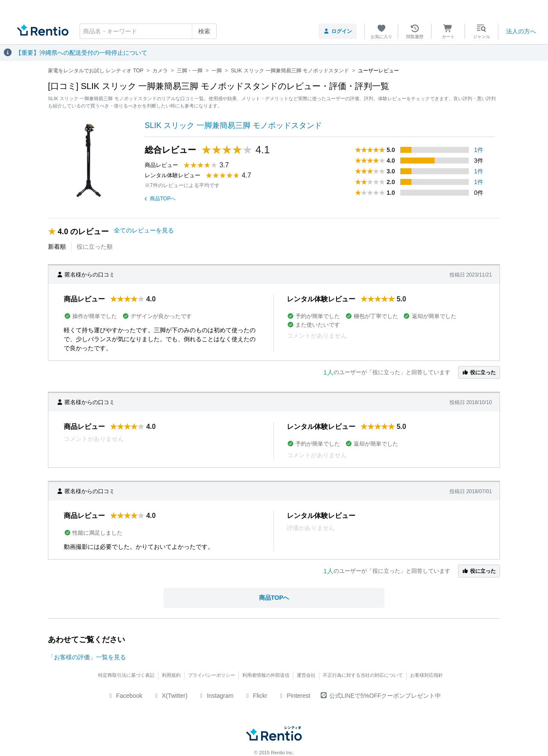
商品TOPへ (160, 199)
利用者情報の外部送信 (266, 675)
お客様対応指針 (427, 675)
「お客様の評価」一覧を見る (87, 657)
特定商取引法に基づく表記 (126, 675)
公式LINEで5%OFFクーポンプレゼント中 (381, 696)
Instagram (216, 696)
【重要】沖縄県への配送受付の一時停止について (81, 53)
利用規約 (171, 675)
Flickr (255, 696)
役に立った (479, 372)
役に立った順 (95, 247)
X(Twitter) (170, 696)
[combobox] (148, 31)
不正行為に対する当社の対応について (363, 675)
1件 (479, 150)
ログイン (338, 31)
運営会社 (306, 675)
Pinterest (294, 696)
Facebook (125, 696)
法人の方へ (521, 31)
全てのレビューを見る (144, 230)
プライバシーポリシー (211, 675)
